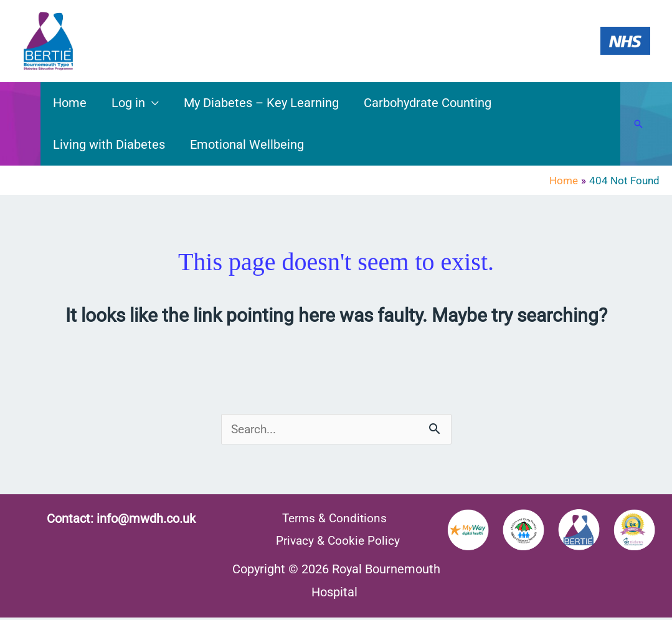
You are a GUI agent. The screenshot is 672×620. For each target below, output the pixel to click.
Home (70, 103)
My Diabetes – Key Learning (261, 103)
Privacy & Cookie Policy (339, 542)
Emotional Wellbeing (247, 144)
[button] (638, 124)
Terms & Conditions (333, 519)
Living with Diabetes (109, 144)
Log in (128, 103)
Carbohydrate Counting (428, 103)
